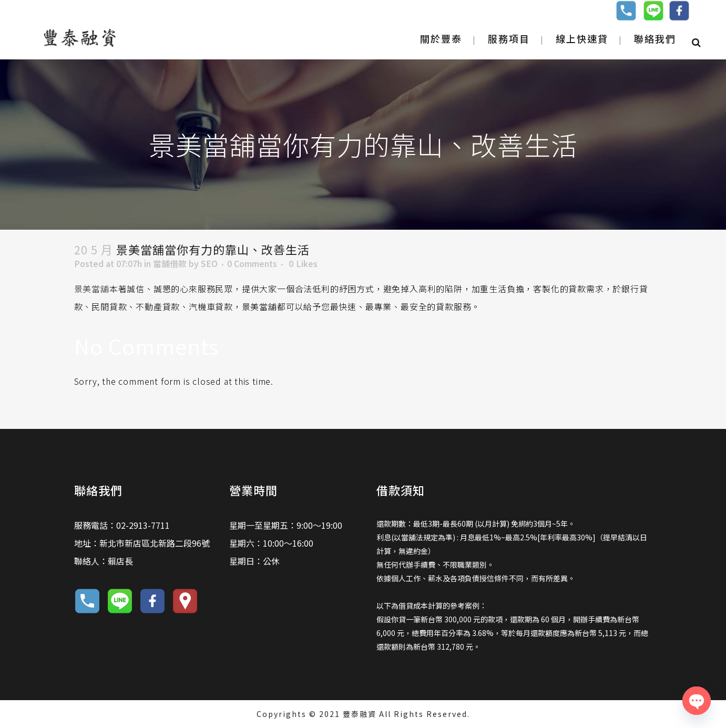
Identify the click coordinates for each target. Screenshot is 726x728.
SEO (209, 263)
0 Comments (252, 263)
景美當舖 (92, 289)
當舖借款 (170, 263)
